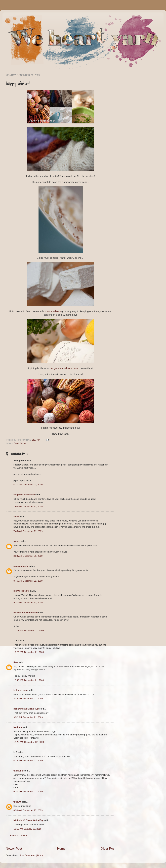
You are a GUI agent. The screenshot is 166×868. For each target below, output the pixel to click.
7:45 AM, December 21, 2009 (28, 531)
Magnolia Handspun (24, 495)
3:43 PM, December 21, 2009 (28, 699)
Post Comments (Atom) (31, 855)
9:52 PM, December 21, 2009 (28, 717)
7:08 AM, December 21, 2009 (28, 506)
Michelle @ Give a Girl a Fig (28, 820)
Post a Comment (19, 835)
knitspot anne (21, 690)
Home (61, 848)
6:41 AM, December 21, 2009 (28, 485)
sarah (16, 516)
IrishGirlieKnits (21, 591)
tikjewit (17, 802)
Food (16, 443)
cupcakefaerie (21, 566)
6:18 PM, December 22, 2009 (28, 761)
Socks (23, 443)
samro (17, 541)
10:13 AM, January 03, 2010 (27, 829)
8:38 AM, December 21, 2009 (28, 556)
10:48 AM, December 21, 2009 (29, 680)
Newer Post (14, 848)
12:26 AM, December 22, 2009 (29, 742)
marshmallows (53, 311)
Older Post (108, 848)
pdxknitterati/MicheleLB (26, 709)
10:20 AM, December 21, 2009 (29, 652)
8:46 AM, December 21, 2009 (28, 581)
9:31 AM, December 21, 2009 (28, 602)
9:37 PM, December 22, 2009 (28, 792)
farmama (18, 771)
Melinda (18, 727)
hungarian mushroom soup (64, 368)
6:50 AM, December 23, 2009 (28, 810)
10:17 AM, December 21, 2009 (29, 631)
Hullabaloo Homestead (26, 613)
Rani (16, 662)
